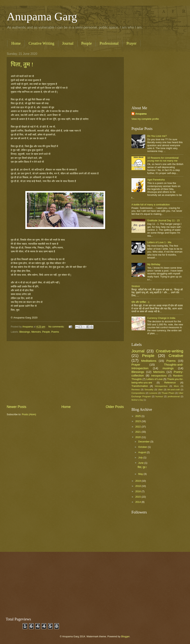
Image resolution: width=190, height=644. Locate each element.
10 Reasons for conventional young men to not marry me (163, 159)
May (141, 474)
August (142, 452)
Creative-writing (170, 351)
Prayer (131, 43)
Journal (68, 43)
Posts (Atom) (29, 414)
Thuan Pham (168, 393)
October (143, 447)
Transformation (140, 386)
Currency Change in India (161, 318)
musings (168, 368)
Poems (55, 332)
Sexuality (149, 390)
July (141, 457)
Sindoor (136, 286)
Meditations (149, 361)
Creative (176, 356)
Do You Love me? (157, 136)
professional (173, 396)
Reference (170, 383)
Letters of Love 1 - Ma (159, 242)
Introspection (161, 386)
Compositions (138, 393)
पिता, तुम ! (22, 64)
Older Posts (115, 407)
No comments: (57, 327)
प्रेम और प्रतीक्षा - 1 (140, 302)
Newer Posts (17, 407)
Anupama (141, 114)
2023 (138, 421)
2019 (138, 481)
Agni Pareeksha (156, 180)
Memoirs (36, 332)
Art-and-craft (173, 390)
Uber (160, 390)
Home (16, 43)
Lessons (153, 393)
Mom (176, 386)
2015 (138, 497)
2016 (138, 491)
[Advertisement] (65, 373)
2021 (138, 432)
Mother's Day (137, 400)
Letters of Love (154, 379)
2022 (138, 427)
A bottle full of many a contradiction (151, 205)
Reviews (136, 390)
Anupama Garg (42, 16)
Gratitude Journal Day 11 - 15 (163, 220)
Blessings (25, 332)
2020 (138, 437)
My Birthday (154, 264)
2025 (138, 416)
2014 (138, 502)
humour (159, 396)
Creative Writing (41, 43)
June (141, 463)
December (144, 442)
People (87, 43)
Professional (109, 43)
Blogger (125, 636)
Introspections (159, 376)
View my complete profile (145, 119)
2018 (138, 486)
